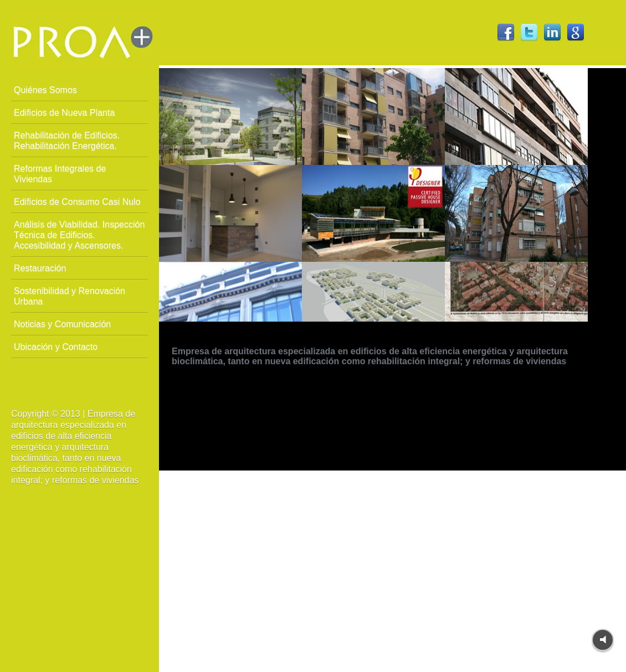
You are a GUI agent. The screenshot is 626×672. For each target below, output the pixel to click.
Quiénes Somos (45, 90)
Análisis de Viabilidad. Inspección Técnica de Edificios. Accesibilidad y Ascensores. (79, 235)
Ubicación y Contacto (56, 347)
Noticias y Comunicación (62, 324)
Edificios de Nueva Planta (64, 113)
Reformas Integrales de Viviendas (60, 174)
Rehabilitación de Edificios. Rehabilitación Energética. (67, 141)
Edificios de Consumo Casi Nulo (77, 202)
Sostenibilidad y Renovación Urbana (70, 296)
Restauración (40, 268)
